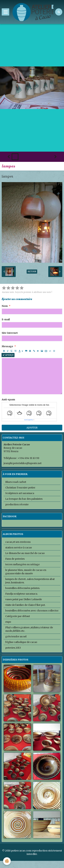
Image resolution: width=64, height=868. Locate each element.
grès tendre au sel (16, 636)
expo (8, 622)
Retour (32, 271)
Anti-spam (8, 400)
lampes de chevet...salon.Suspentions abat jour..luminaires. (30, 581)
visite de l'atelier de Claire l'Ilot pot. (25, 605)
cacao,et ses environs (18, 542)
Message (7, 346)
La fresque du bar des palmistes (24, 499)
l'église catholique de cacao (21, 642)
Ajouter (32, 428)
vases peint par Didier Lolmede (24, 599)
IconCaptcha (29, 420)
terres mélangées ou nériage (22, 564)
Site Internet (10, 333)
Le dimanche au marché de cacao (25, 553)
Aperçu (8, 355)
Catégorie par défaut (18, 616)
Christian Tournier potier (20, 488)
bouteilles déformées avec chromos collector (32, 611)
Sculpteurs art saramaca (20, 493)
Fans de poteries (15, 559)
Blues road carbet (16, 482)
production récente (17, 504)
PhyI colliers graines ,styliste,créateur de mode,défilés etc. (29, 629)
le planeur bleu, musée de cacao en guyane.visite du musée (26, 572)
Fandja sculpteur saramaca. (22, 594)
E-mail (6, 319)
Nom (5, 306)
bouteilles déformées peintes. (23, 588)
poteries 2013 (13, 648)
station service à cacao (19, 548)
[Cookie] (7, 861)
